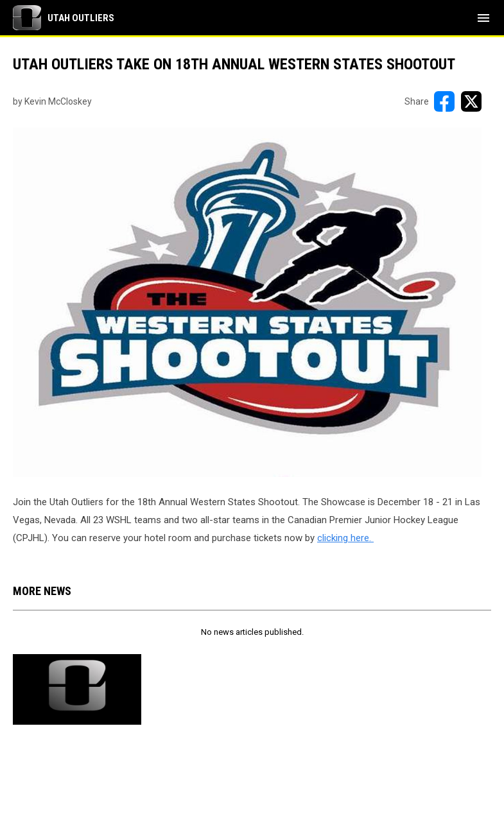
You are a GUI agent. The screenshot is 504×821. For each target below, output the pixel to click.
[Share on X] (471, 101)
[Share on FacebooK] (444, 101)
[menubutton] (483, 18)
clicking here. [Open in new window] (345, 538)
